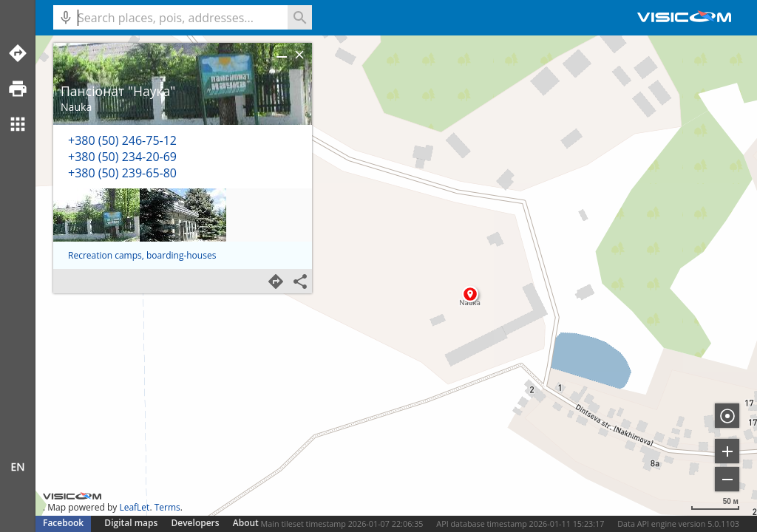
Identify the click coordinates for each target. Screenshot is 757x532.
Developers (196, 523)
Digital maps (132, 523)
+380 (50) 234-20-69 (122, 157)
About (246, 523)
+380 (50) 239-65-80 (122, 173)
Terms (167, 507)
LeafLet (134, 507)
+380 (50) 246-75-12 (122, 140)
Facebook (63, 523)
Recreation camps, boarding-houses (142, 255)
